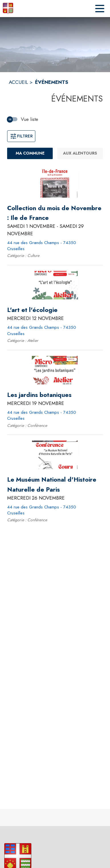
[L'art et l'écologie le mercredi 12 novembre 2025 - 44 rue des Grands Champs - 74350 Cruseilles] (32, 310)
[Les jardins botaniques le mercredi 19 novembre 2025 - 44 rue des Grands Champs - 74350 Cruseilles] (39, 395)
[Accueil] (8, 9)
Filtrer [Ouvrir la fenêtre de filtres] (21, 136)
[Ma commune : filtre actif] (30, 153)
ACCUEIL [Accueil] (18, 82)
